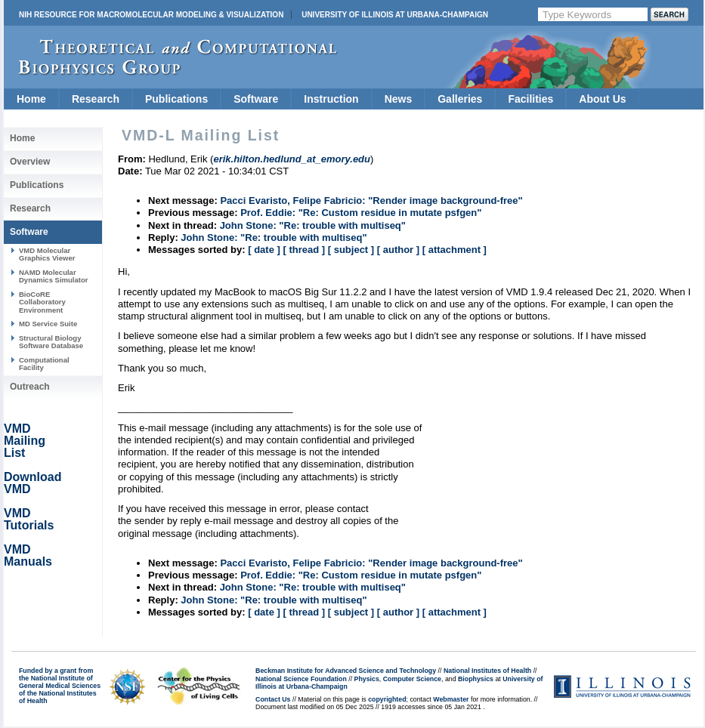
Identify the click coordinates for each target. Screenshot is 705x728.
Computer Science (412, 679)
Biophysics (476, 679)
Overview (30, 162)
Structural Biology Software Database (51, 342)
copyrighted (387, 699)
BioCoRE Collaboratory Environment (42, 302)
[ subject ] (351, 250)
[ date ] (264, 250)
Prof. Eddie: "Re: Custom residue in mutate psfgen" (361, 213)
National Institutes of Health (487, 671)
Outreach (30, 387)
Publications (176, 99)
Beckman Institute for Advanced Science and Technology (346, 671)
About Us (602, 99)
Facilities (530, 99)
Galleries (460, 99)
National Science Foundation (301, 679)
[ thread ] (304, 250)
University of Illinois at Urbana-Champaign (395, 15)
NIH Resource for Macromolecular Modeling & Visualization (151, 15)
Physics (367, 679)
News (399, 99)
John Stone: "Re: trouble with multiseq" (313, 225)
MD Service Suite (48, 324)
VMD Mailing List (25, 441)
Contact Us (273, 699)
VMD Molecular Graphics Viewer (47, 254)
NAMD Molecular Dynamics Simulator (54, 276)
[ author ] (398, 250)
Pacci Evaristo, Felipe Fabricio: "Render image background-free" (371, 201)
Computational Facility (44, 364)
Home (31, 99)
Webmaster (451, 699)
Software (256, 99)
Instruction (331, 99)
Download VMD (32, 483)
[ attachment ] (455, 250)
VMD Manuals (28, 555)
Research (96, 99)
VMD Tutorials (29, 519)
